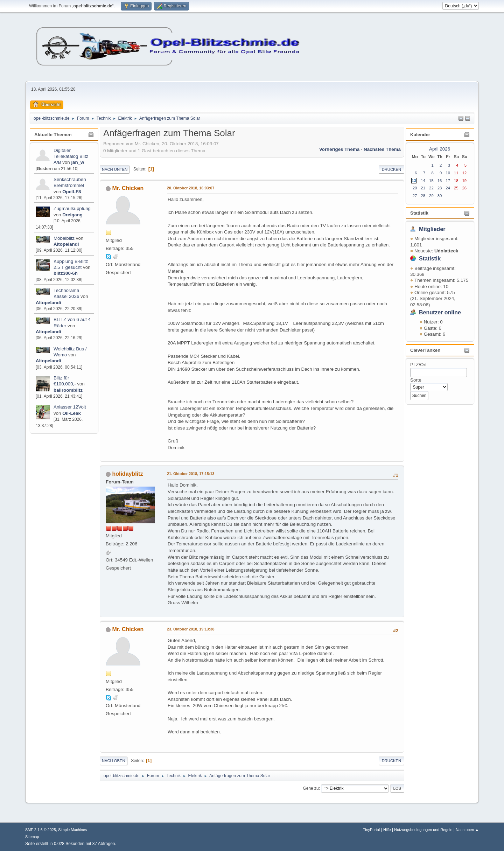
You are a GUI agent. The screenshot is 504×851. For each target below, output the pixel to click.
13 (414, 181)
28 (423, 196)
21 (423, 188)
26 (465, 188)
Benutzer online (440, 312)
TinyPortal (371, 830)
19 (465, 181)
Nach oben (114, 761)
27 (415, 196)
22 (431, 188)
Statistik (419, 213)
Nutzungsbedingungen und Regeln (423, 830)
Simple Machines (72, 830)
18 (456, 181)
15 (431, 181)
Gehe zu (311, 788)
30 (440, 196)
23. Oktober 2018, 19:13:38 (191, 629)
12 (465, 173)
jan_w (78, 162)
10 (448, 173)
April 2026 (440, 149)
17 (448, 181)
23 (440, 188)
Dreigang (72, 215)
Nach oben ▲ (467, 830)
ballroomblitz (68, 390)
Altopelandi (66, 244)
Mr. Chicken (128, 188)
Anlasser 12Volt (70, 407)
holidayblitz (127, 474)
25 (456, 188)
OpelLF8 (72, 192)
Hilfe (387, 830)
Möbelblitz (64, 238)
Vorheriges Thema (339, 149)
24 (448, 188)
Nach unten (115, 169)
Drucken (391, 169)
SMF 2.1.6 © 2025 (41, 830)
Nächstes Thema (382, 149)
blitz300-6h (66, 273)
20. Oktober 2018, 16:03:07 (191, 188)
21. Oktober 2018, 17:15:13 (191, 474)
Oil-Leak (72, 413)
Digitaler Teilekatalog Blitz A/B (71, 156)
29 (431, 196)
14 (423, 181)
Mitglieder (432, 229)
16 (440, 181)
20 (415, 188)
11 (456, 173)
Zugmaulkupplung (72, 208)
